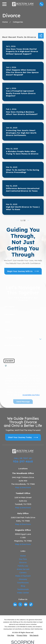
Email (7, 330)
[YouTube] (26, 604)
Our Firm (23, 559)
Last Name (10, 314)
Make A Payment (23, 576)
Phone (7, 322)
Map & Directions (23, 487)
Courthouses (23, 583)
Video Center (23, 593)
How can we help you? (15, 345)
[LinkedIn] (15, 604)
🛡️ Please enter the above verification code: (22, 367)
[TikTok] (31, 604)
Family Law (23, 566)
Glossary (23, 579)
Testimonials (23, 589)
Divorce (23, 562)
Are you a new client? (15, 338)
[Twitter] (20, 604)
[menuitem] (11, 635)
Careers (23, 573)
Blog (23, 586)
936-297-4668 (23, 461)
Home (23, 556)
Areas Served (23, 569)
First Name (10, 307)
